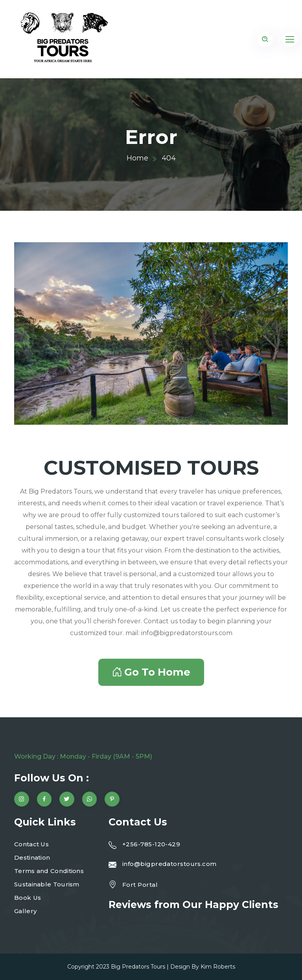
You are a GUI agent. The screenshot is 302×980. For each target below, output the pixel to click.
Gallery (25, 911)
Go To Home (151, 672)
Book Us (28, 898)
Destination (32, 857)
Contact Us (31, 844)
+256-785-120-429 (151, 844)
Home (137, 158)
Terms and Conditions (49, 871)
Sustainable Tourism (47, 884)
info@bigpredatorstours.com (169, 864)
